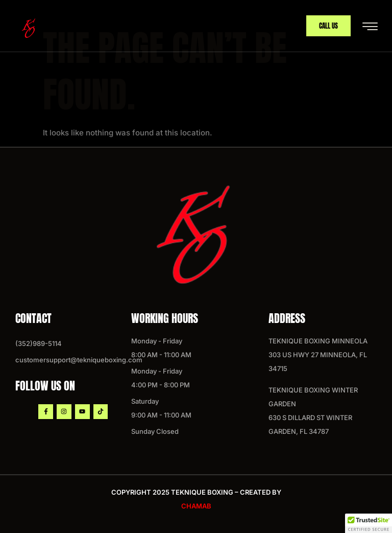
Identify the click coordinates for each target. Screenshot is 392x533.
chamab (196, 506)
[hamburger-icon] (370, 27)
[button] (369, 523)
